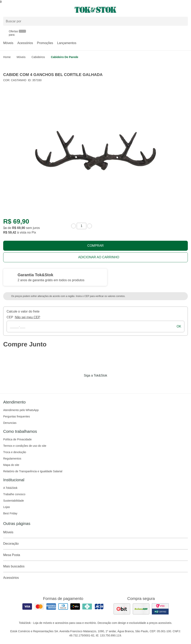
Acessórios (25, 43)
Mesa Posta (95, 555)
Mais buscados (95, 566)
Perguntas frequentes (17, 416)
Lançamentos (67, 43)
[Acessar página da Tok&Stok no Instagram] (90, 384)
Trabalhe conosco (14, 494)
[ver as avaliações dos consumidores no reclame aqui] (141, 609)
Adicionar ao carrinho (99, 257)
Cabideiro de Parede (65, 57)
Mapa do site (11, 465)
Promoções (45, 43)
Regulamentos (12, 459)
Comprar (95, 246)
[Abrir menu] (32, 10)
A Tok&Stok (10, 488)
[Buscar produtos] (95, 21)
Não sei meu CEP (27, 317)
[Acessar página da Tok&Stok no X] (112, 384)
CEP (10, 317)
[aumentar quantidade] (90, 226)
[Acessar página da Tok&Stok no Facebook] (79, 384)
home (7, 57)
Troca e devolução (15, 452)
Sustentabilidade (14, 501)
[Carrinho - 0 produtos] (185, 10)
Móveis (8, 43)
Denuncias (10, 423)
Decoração (95, 544)
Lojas (6, 507)
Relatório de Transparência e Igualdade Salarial (33, 471)
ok (179, 326)
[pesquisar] (183, 21)
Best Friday (10, 513)
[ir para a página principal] (95, 10)
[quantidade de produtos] (82, 226)
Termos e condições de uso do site (25, 446)
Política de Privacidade (17, 439)
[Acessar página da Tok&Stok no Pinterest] (101, 384)
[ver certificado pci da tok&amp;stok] (160, 609)
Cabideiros (38, 57)
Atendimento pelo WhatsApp (21, 410)
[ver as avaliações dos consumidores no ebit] (122, 609)
